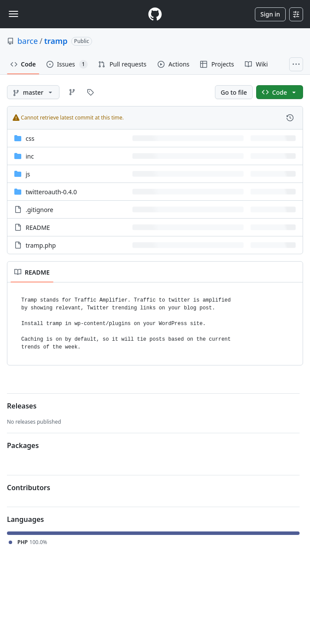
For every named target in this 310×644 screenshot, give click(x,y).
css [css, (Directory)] (30, 138)
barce (28, 41)
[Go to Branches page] (72, 92)
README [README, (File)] (38, 227)
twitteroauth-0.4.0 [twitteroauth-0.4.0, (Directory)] (51, 192)
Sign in (270, 14)
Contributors (29, 488)
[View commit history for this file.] (290, 118)
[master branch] (33, 92)
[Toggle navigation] (13, 14)
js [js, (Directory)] (28, 174)
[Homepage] (155, 14)
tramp (56, 41)
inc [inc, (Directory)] (30, 156)
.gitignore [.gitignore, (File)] (40, 210)
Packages (23, 445)
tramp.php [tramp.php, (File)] (41, 245)
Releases (22, 406)
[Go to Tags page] (90, 92)
